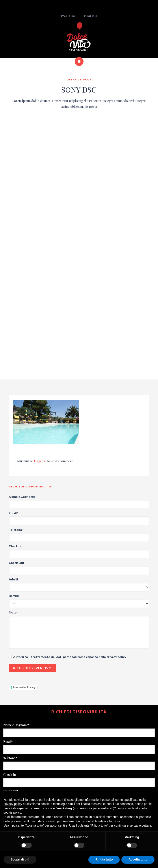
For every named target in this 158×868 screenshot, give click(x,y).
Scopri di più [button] (20, 859)
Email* (13, 513)
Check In (15, 546)
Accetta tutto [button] (138, 859)
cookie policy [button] (12, 812)
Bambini (15, 596)
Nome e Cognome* (22, 497)
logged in (40, 461)
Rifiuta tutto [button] (104, 859)
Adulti (13, 579)
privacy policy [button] (13, 804)
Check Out (17, 563)
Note (13, 612)
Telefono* (16, 530)
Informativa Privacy (24, 687)
